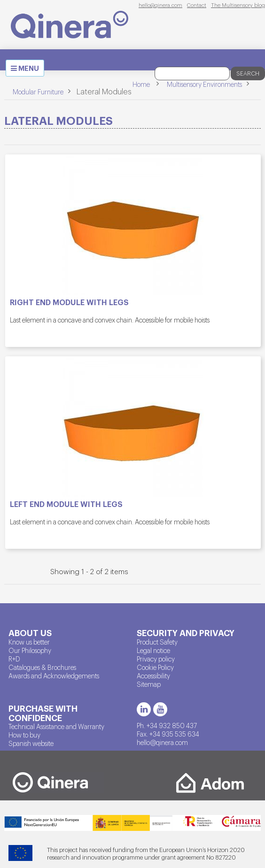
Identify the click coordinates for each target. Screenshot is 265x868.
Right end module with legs (69, 302)
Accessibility (153, 676)
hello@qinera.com (160, 5)
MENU (27, 69)
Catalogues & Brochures (42, 667)
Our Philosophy (30, 650)
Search (248, 73)
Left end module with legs (66, 504)
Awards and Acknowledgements (54, 676)
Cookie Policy (155, 667)
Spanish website (31, 743)
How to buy (24, 735)
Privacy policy (156, 659)
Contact (197, 5)
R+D (14, 659)
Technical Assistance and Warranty (56, 726)
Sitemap (149, 684)
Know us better (29, 642)
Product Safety (157, 642)
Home (141, 84)
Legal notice (153, 650)
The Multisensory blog (238, 5)
